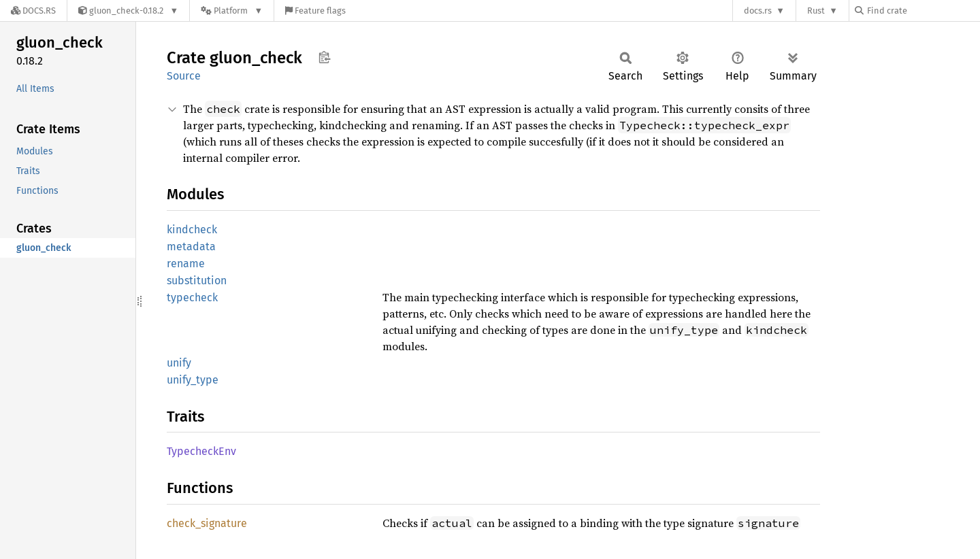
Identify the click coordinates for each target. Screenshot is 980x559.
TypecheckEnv (201, 451)
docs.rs (758, 11)
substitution (197, 281)
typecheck (192, 298)
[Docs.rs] (33, 11)
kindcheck (192, 230)
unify (179, 363)
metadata (191, 247)
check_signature (207, 523)
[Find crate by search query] (923, 11)
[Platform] (232, 11)
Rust (816, 11)
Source (184, 76)
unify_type (193, 380)
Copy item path (324, 57)
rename (186, 264)
